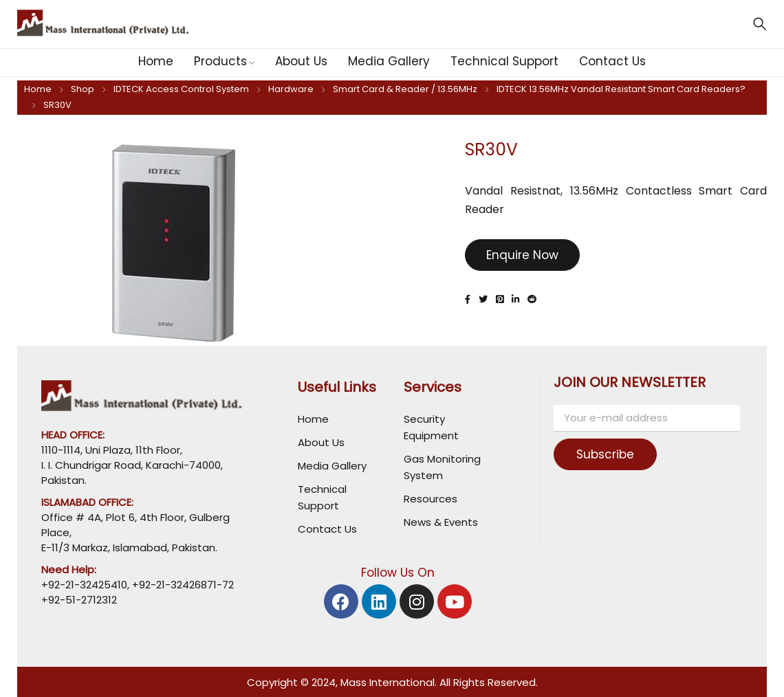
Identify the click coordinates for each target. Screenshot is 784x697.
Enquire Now (522, 255)
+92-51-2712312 (79, 600)
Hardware (291, 89)
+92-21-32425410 (84, 585)
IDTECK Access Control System (181, 89)
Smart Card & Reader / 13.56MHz (405, 89)
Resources (431, 499)
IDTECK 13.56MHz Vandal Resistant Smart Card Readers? (621, 89)
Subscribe (611, 454)
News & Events (441, 522)
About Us (321, 442)
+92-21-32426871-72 (182, 585)
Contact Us (327, 529)
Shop (83, 89)
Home (38, 89)
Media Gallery (332, 466)
